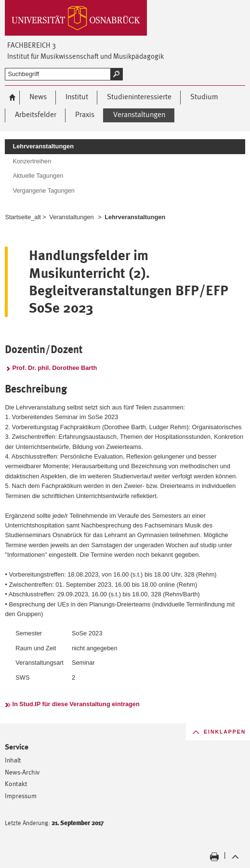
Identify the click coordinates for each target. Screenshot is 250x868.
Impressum (21, 796)
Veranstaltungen (71, 217)
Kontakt (16, 783)
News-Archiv (22, 772)
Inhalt (13, 760)
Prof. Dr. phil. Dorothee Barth (54, 368)
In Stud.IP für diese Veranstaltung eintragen (76, 704)
